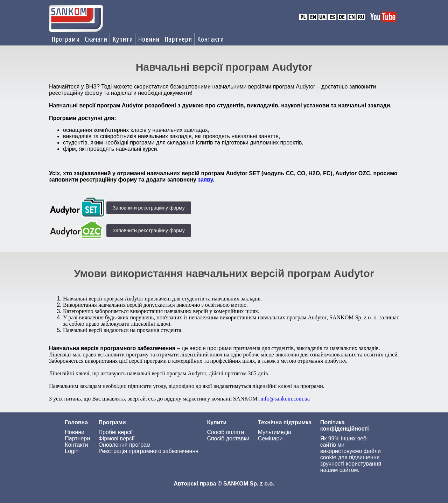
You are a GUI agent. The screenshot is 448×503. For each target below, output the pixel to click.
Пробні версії (116, 432)
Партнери (178, 39)
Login (72, 451)
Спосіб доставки (228, 438)
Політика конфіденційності (345, 426)
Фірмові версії (117, 438)
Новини (149, 39)
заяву (205, 180)
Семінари (270, 438)
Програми (65, 39)
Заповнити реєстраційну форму (149, 208)
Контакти (210, 39)
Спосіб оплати (225, 432)
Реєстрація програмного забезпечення (149, 451)
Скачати (96, 39)
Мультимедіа (275, 432)
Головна (76, 422)
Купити (122, 39)
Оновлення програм (125, 445)
